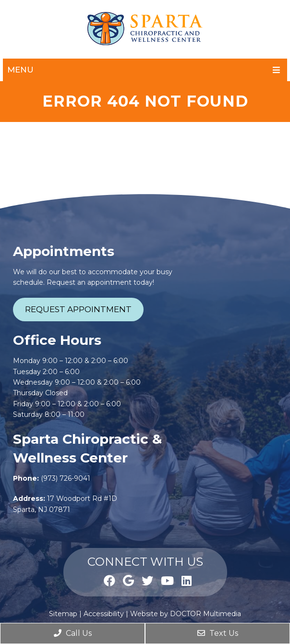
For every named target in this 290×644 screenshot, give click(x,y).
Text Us (218, 633)
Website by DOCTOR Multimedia (186, 614)
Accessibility (104, 614)
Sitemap (63, 614)
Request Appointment (78, 309)
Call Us (73, 633)
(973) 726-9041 (66, 478)
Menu (20, 70)
